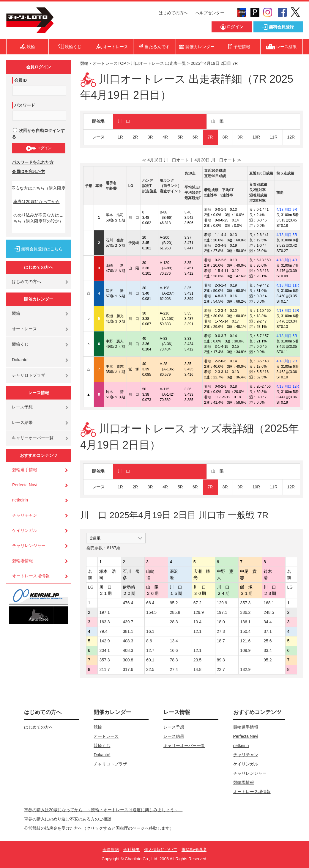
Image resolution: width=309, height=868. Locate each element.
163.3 (104, 622)
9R (240, 137)
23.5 (197, 660)
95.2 (174, 603)
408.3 (128, 641)
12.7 (150, 650)
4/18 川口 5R (287, 235)
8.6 (149, 641)
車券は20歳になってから (37, 202)
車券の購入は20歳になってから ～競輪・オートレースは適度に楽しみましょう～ (103, 810)
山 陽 (217, 121)
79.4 (103, 631)
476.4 (128, 603)
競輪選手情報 (25, 470)
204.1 (104, 650)
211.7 (104, 669)
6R (195, 137)
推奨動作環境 (194, 850)
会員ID (21, 80)
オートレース (24, 329)
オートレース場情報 (31, 576)
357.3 (245, 603)
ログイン (38, 148)
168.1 (269, 603)
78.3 (174, 660)
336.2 (245, 612)
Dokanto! (20, 360)
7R (210, 137)
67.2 (197, 603)
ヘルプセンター (210, 13)
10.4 (197, 622)
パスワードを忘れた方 (33, 162)
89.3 (221, 660)
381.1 (128, 631)
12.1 (197, 631)
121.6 (245, 641)
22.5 (150, 669)
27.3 (221, 631)
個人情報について (161, 850)
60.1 (150, 660)
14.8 (197, 669)
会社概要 (132, 850)
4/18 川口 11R (288, 285)
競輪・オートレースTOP (103, 63)
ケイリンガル (25, 530)
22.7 (221, 669)
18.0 (221, 622)
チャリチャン (25, 515)
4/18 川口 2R (287, 361)
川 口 (124, 121)
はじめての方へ (173, 13)
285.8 (175, 612)
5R (180, 137)
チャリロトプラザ (29, 375)
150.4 (245, 631)
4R (165, 137)
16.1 (150, 631)
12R (291, 137)
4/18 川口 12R (288, 311)
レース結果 (22, 422)
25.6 (268, 641)
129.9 (222, 603)
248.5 (269, 612)
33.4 (268, 650)
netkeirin (20, 500)
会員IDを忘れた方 (29, 172)
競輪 (16, 313)
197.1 (104, 612)
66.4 (150, 603)
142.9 (104, 641)
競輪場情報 (23, 561)
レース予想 (22, 407)
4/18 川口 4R (287, 260)
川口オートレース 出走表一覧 (158, 63)
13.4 (174, 641)
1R (120, 137)
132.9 (245, 669)
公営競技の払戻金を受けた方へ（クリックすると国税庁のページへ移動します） (99, 828)
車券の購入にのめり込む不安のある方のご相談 (68, 819)
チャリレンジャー (29, 545)
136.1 (245, 622)
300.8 (128, 660)
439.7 (128, 622)
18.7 (221, 641)
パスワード (25, 105)
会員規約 (111, 850)
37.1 (268, 631)
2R (135, 137)
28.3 (174, 622)
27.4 (174, 669)
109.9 (245, 650)
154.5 (151, 612)
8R (225, 137)
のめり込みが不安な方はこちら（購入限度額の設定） (38, 218)
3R (150, 137)
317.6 (128, 669)
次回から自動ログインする (38, 134)
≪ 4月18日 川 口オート (165, 160)
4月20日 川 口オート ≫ (218, 160)
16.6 (174, 650)
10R (256, 137)
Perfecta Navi (25, 485)
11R (274, 137)
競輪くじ (20, 344)
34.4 (268, 622)
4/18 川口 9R (287, 210)
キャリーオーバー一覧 (33, 438)
